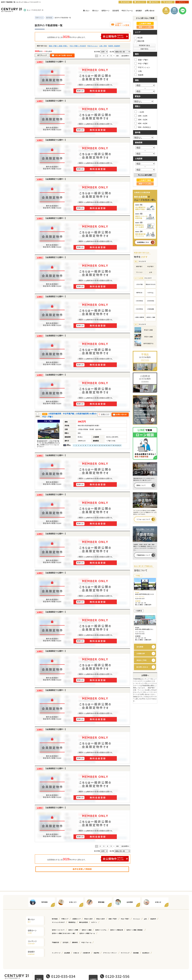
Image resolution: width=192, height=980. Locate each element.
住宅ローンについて (58, 930)
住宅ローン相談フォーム (87, 933)
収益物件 (153, 919)
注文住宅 (66, 942)
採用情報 (136, 953)
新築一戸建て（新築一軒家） (58, 46)
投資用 (139, 75)
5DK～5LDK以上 (143, 127)
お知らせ (76, 953)
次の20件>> (125, 56)
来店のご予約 (142, 660)
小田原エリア (76, 919)
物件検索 (55, 919)
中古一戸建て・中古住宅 (78, 46)
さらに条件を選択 (145, 175)
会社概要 (67, 953)
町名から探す (101, 919)
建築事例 (75, 942)
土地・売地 (103, 46)
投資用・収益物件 (114, 46)
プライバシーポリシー (110, 953)
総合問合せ (146, 953)
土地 (138, 71)
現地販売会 (72, 922)
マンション (137, 919)
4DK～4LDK (141, 123)
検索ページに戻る (145, 27)
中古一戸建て (141, 63)
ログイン (94, 922)
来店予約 (96, 953)
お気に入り (140, 2)
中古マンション (93, 46)
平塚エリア (65, 919)
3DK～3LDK (141, 119)
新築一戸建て (141, 60)
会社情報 (140, 647)
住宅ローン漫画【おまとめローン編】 (64, 933)
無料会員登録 (84, 922)
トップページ (56, 953)
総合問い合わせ (142, 667)
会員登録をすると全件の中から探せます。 (88, 36)
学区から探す (89, 919)
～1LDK (139, 112)
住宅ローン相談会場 (117, 930)
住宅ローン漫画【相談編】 (135, 930)
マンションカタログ (58, 922)
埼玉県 (138, 38)
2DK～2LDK (141, 116)
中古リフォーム (86, 942)
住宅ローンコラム (101, 930)
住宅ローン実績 (73, 930)
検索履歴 (168, 2)
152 (117, 56)
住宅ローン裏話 (87, 930)
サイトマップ (125, 953)
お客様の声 (141, 653)
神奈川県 (139, 41)
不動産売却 (55, 942)
